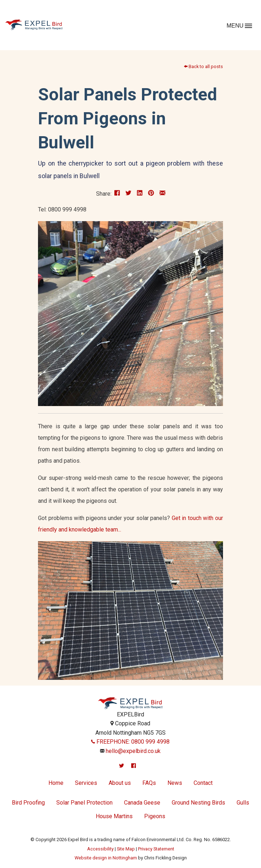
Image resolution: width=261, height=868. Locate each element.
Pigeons (155, 816)
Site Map (126, 849)
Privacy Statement (156, 849)
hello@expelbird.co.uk (133, 751)
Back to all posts (203, 66)
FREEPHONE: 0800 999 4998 (130, 742)
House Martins (114, 816)
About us (120, 783)
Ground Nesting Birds (198, 803)
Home (56, 783)
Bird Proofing (28, 803)
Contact (203, 783)
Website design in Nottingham (106, 858)
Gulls (243, 803)
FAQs (149, 783)
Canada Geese (142, 803)
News (175, 783)
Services (86, 783)
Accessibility (100, 849)
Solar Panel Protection (84, 803)
